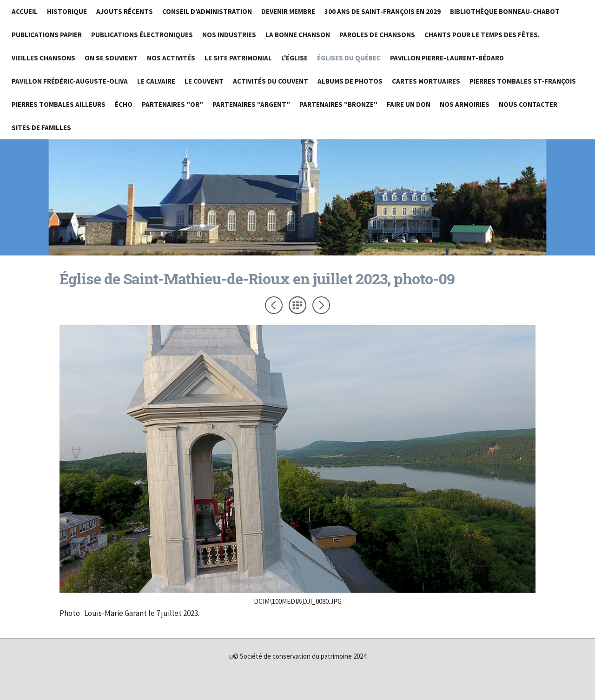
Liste (297, 305)
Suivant (321, 305)
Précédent (274, 305)
